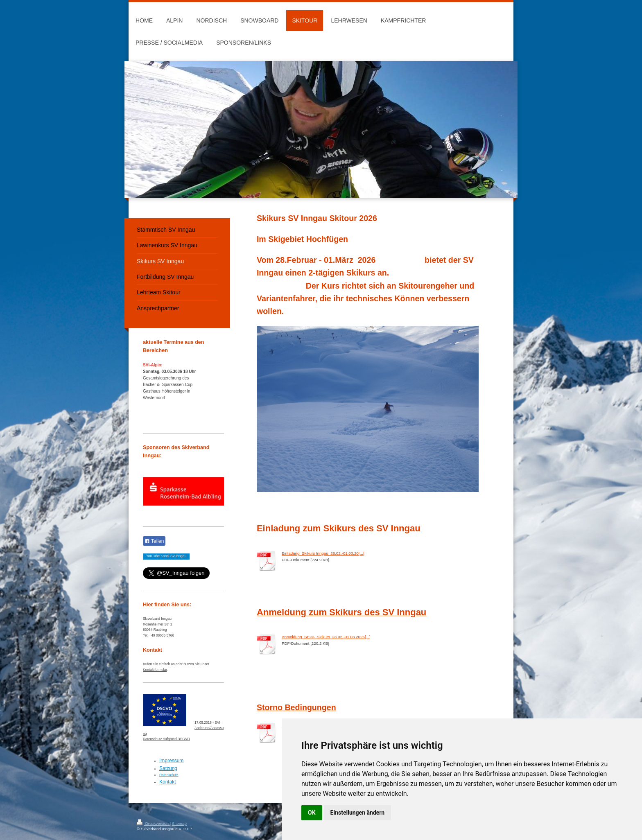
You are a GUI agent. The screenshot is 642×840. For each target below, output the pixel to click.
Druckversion (153, 823)
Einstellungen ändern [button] (358, 813)
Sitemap (179, 823)
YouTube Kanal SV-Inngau (166, 556)
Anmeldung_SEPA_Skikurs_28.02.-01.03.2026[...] (326, 637)
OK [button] (312, 813)
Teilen (154, 541)
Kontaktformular (155, 670)
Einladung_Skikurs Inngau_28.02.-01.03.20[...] (323, 553)
